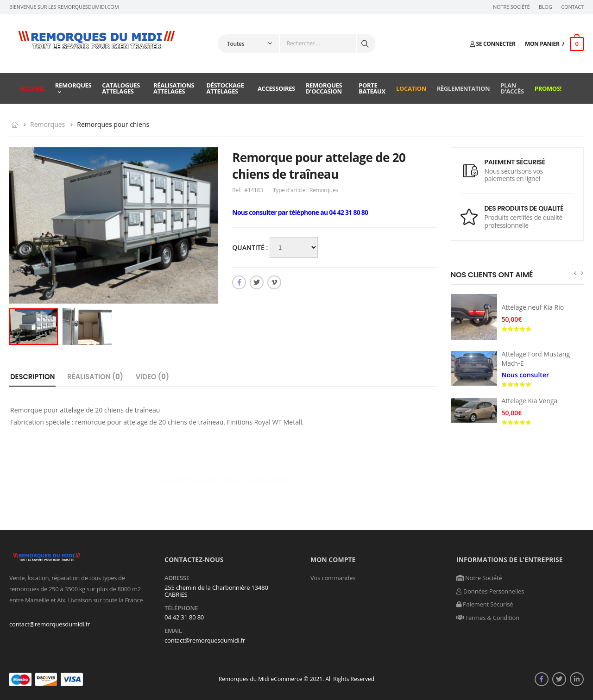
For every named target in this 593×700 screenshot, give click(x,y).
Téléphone (181, 608)
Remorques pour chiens (113, 124)
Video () (152, 377)
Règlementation (463, 88)
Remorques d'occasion (324, 88)
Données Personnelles (490, 591)
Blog (546, 7)
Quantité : (251, 247)
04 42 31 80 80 (184, 617)
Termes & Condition (488, 618)
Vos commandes (333, 578)
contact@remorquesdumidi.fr (50, 624)
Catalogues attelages (121, 88)
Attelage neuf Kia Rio (533, 307)
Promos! (548, 88)
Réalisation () (95, 377)
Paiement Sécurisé (485, 604)
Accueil (32, 88)
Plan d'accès (512, 88)
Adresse (177, 578)
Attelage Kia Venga (530, 401)
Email (173, 631)
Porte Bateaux (372, 88)
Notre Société (511, 7)
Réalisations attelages (174, 88)
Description (32, 377)
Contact (572, 7)
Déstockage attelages (225, 88)
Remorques (73, 85)
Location (411, 88)
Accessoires (276, 88)
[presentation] (575, 273)
